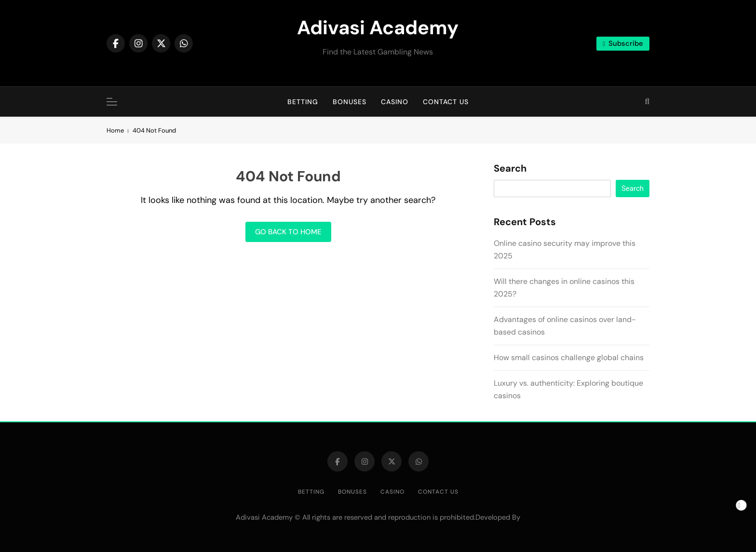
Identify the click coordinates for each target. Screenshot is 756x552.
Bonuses (350, 102)
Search (510, 169)
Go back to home (288, 232)
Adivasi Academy (378, 27)
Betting (303, 102)
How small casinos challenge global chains (569, 357)
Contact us (446, 102)
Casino (395, 102)
